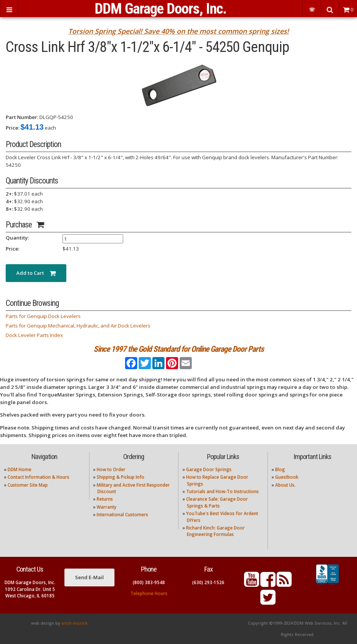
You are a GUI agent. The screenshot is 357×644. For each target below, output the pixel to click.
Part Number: (22, 117)
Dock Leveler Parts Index (34, 335)
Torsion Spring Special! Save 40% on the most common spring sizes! (178, 31)
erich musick (74, 623)
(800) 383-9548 (149, 582)
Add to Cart (36, 273)
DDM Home (20, 469)
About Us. (285, 485)
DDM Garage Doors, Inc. (161, 9)
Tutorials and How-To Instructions (222, 491)
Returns (105, 499)
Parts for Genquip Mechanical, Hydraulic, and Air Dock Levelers (78, 326)
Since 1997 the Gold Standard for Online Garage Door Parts (179, 349)
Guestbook (287, 477)
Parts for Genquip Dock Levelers (43, 316)
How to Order (111, 469)
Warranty (106, 507)
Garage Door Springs (209, 469)
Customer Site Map (28, 485)
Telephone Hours (149, 593)
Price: (13, 128)
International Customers (122, 515)
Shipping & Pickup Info (121, 477)
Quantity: (17, 238)
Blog (280, 469)
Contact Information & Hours (38, 477)
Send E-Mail (89, 577)
